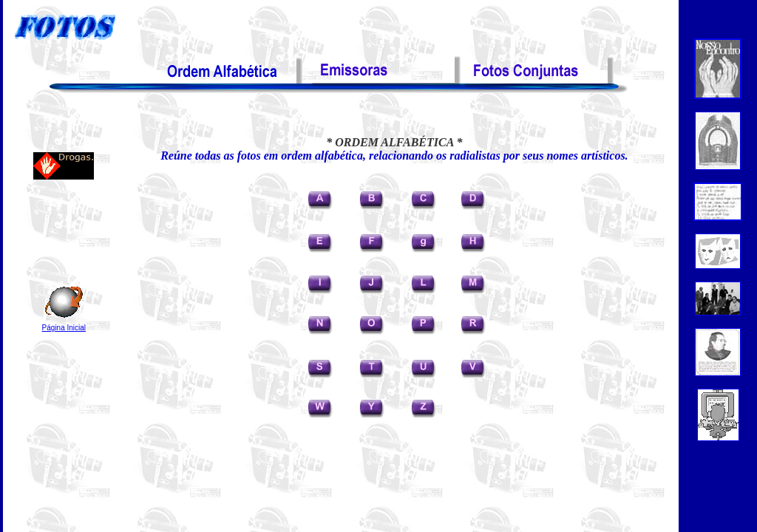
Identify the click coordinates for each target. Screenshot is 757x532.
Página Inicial (64, 328)
